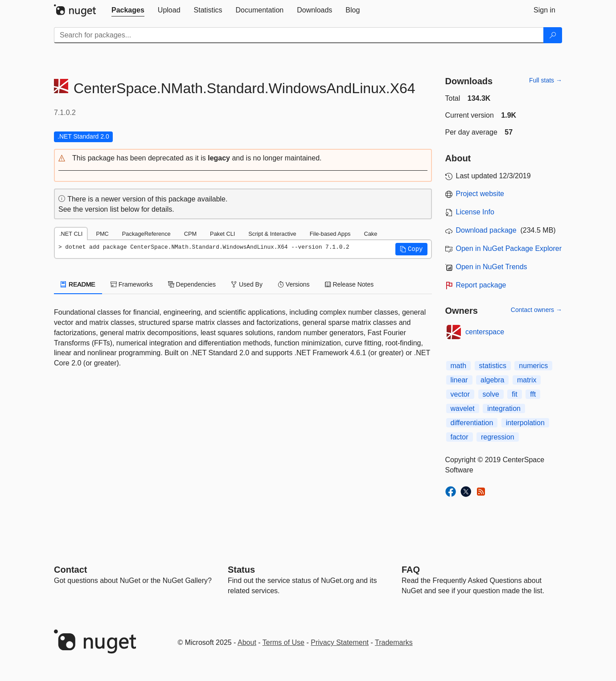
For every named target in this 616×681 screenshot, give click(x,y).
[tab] (128, 10)
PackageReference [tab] (146, 234)
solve (491, 394)
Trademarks (394, 642)
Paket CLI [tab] (222, 234)
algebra (492, 380)
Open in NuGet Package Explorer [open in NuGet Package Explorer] (509, 248)
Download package (486, 230)
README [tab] (78, 284)
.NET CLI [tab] (71, 234)
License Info (475, 212)
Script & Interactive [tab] (272, 234)
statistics (493, 366)
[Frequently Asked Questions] (411, 570)
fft (533, 394)
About (247, 642)
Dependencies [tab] (192, 284)
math (459, 366)
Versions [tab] (294, 284)
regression (498, 437)
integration (504, 408)
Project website (480, 194)
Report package (481, 285)
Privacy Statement (340, 642)
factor (460, 437)
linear (459, 380)
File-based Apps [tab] (330, 234)
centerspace (485, 332)
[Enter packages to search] (299, 35)
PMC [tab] (102, 234)
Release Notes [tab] (349, 284)
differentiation (472, 423)
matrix (527, 380)
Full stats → (546, 80)
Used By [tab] (247, 284)
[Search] (553, 35)
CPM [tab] (190, 234)
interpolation (525, 423)
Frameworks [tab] (132, 284)
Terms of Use (283, 642)
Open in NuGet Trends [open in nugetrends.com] (492, 267)
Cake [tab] (370, 234)
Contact (70, 570)
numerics (533, 366)
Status (241, 570)
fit (514, 394)
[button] (243, 158)
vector (460, 394)
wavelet (463, 408)
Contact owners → (536, 310)
